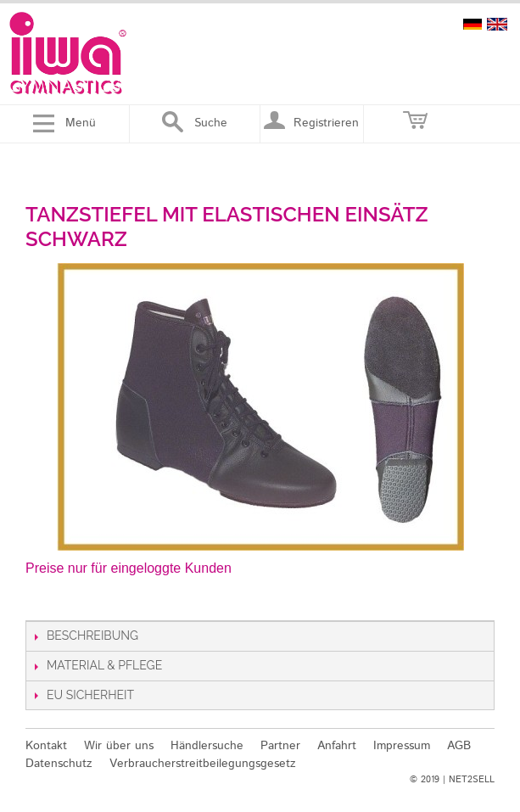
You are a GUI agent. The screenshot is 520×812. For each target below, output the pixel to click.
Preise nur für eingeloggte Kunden (129, 568)
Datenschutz (59, 764)
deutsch (472, 24)
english (497, 24)
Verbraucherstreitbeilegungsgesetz (203, 764)
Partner (280, 746)
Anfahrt (337, 746)
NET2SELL (472, 780)
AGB (459, 746)
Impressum (402, 746)
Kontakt (46, 746)
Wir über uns (119, 746)
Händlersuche (207, 746)
